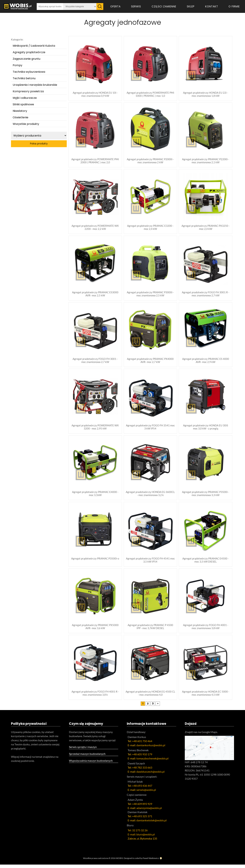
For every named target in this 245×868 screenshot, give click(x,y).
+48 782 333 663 (142, 771)
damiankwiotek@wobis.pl (151, 824)
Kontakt (212, 6)
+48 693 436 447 (142, 789)
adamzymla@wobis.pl (149, 811)
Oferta (115, 6)
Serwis (136, 6)
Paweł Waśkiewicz (151, 862)
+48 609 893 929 (142, 807)
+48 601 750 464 (142, 744)
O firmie (234, 6)
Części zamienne (164, 6)
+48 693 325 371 (142, 820)
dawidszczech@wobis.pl (150, 775)
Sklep (191, 6)
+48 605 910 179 (142, 758)
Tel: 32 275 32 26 (138, 834)
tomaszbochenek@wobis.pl (152, 762)
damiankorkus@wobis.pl (151, 749)
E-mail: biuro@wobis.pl (141, 838)
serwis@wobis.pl (146, 793)
